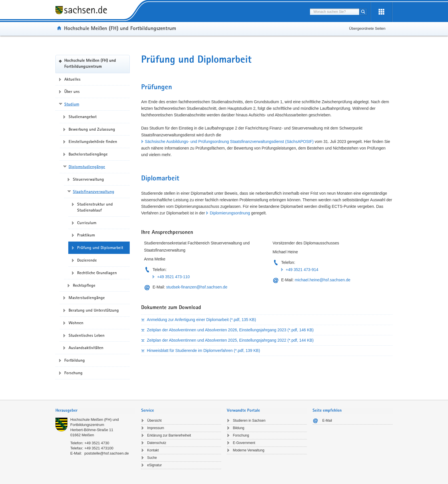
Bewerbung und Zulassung (92, 129)
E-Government (244, 443)
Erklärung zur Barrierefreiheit (169, 435)
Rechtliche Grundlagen (97, 273)
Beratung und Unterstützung (94, 310)
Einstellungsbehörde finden (93, 142)
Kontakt (153, 450)
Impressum (156, 428)
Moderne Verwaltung (249, 450)
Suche (152, 458)
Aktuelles (72, 79)
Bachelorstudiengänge (88, 154)
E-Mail (327, 421)
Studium (72, 104)
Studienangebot (83, 117)
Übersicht (154, 421)
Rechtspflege (84, 285)
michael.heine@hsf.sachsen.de (322, 280)
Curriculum (87, 223)
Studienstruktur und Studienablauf (95, 207)
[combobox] (335, 12)
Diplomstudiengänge (87, 167)
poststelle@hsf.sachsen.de (107, 453)
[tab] (95, 411)
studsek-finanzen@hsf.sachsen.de (197, 287)
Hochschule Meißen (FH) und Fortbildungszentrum (120, 28)
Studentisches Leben (87, 335)
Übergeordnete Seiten (367, 28)
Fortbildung (75, 360)
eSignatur (154, 465)
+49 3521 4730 (97, 443)
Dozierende (87, 260)
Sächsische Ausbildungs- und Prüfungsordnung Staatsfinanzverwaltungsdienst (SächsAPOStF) (229, 142)
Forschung (73, 373)
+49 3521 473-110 (173, 277)
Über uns (72, 91)
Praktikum (86, 235)
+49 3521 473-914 (302, 270)
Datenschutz (157, 443)
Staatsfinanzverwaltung (94, 192)
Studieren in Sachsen (249, 421)
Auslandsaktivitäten (86, 348)
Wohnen (76, 323)
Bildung (239, 428)
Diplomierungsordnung (230, 213)
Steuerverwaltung (88, 179)
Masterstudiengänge (87, 298)
